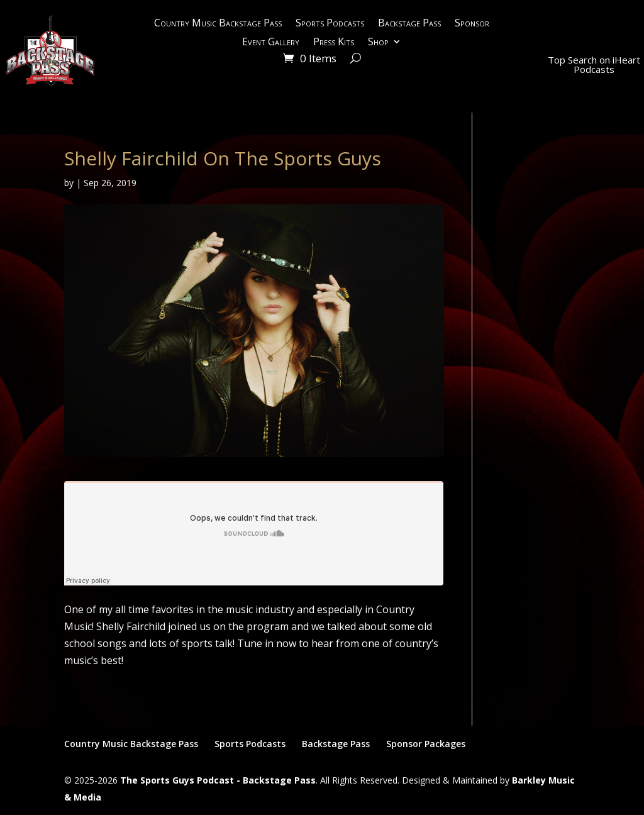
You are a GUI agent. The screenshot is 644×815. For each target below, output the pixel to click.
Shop (378, 43)
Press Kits (334, 43)
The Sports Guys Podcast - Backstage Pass (218, 780)
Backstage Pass (409, 24)
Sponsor (472, 24)
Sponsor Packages (426, 744)
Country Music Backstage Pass (218, 24)
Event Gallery (271, 43)
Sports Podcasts (330, 24)
